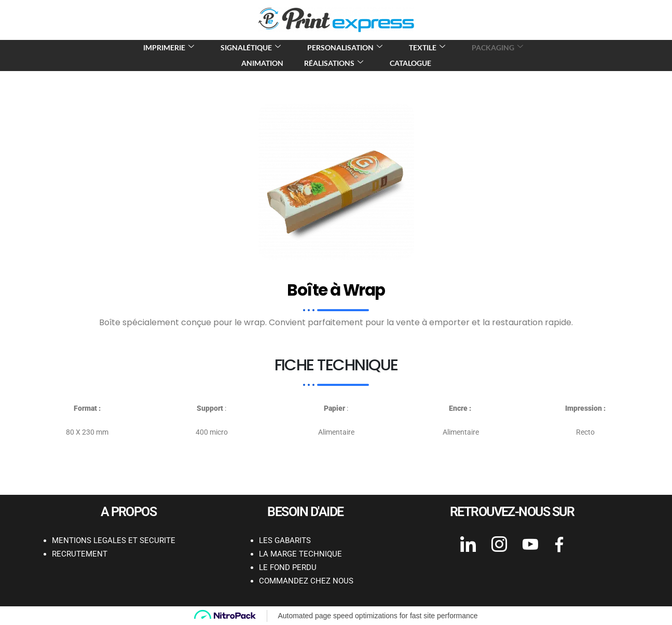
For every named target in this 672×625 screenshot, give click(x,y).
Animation (262, 63)
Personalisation (346, 47)
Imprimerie (170, 47)
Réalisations (335, 63)
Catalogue (410, 63)
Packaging (499, 47)
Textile (428, 47)
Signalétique (252, 47)
